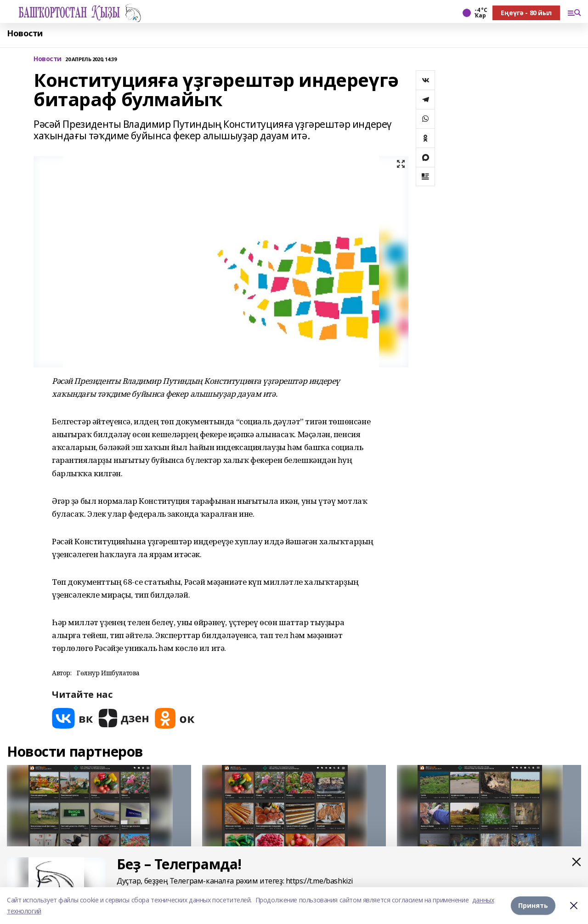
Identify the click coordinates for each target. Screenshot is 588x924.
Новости (25, 33)
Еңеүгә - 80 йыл (526, 13)
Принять (533, 905)
